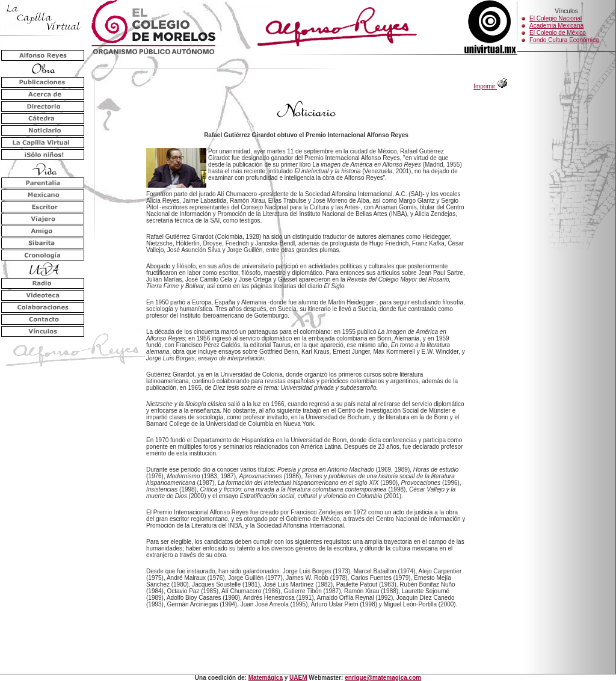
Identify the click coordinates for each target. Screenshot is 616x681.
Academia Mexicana (556, 26)
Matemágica (266, 678)
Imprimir (491, 86)
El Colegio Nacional (556, 18)
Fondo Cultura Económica (564, 40)
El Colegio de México (558, 33)
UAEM (298, 678)
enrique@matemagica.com (383, 678)
